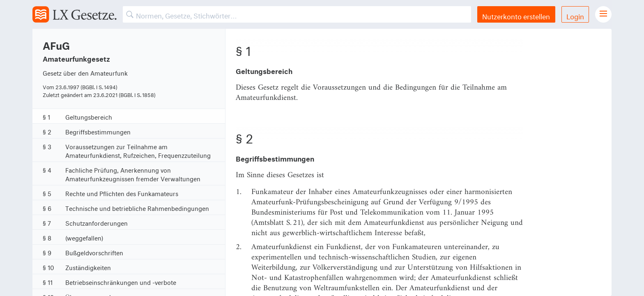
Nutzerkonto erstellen (516, 15)
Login (575, 15)
